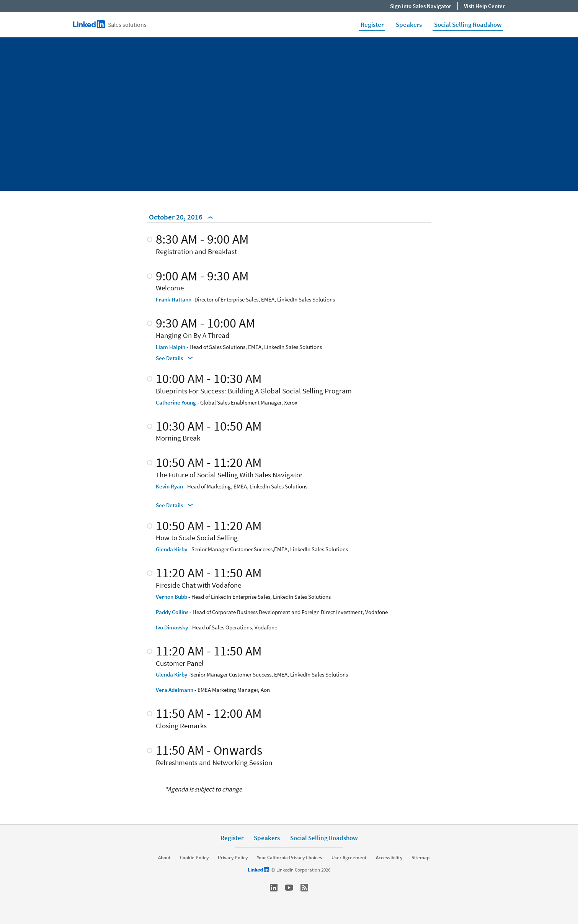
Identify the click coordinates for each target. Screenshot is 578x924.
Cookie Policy (194, 858)
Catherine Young (176, 402)
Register (372, 25)
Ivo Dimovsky (172, 627)
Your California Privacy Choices (290, 858)
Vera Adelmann (175, 690)
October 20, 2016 (181, 217)
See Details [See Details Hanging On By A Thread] (175, 358)
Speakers (409, 25)
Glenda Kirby (171, 549)
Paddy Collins (172, 612)
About (164, 858)
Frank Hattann (174, 299)
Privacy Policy (233, 858)
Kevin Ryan (169, 486)
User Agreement (349, 858)
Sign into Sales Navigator (421, 6)
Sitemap (420, 858)
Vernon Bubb (171, 597)
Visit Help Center (484, 6)
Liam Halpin (171, 347)
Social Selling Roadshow (468, 25)
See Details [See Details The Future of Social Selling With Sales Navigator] (175, 505)
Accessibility (389, 858)
